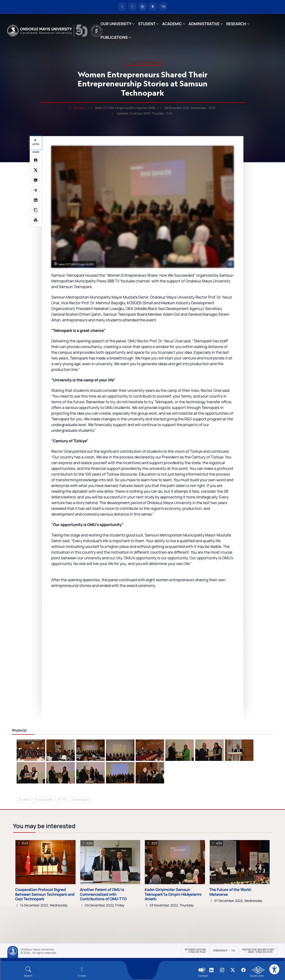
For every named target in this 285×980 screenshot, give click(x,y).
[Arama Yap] (153, 7)
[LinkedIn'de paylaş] (36, 200)
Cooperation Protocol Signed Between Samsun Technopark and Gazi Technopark (45, 894)
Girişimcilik (45, 800)
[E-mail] (82, 972)
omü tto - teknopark (142, 62)
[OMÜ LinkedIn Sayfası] (211, 970)
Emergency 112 (224, 950)
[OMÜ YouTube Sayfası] (201, 970)
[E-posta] (132, 7)
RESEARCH (236, 24)
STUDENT (147, 24)
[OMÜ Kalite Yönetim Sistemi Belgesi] (258, 970)
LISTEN (36, 142)
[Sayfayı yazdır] (36, 220)
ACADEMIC (172, 24)
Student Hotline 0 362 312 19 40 (195, 951)
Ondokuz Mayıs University (37, 950)
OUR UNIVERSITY (116, 24)
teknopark (83, 800)
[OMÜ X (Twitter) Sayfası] (233, 970)
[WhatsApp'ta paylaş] (36, 180)
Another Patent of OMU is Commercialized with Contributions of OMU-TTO (103, 894)
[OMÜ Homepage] (122, 7)
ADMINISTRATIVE (204, 24)
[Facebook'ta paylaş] (36, 160)
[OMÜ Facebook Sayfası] (243, 970)
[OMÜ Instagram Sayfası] (222, 970)
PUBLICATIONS (114, 37)
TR (163, 7)
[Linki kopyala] (36, 210)
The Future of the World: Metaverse (231, 892)
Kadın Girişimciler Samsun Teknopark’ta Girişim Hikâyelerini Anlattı (173, 894)
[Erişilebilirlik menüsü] (274, 969)
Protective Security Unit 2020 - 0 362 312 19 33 (258, 951)
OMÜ (26, 800)
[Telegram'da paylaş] (36, 190)
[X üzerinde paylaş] (36, 170)
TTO (64, 800)
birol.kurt (80, 108)
